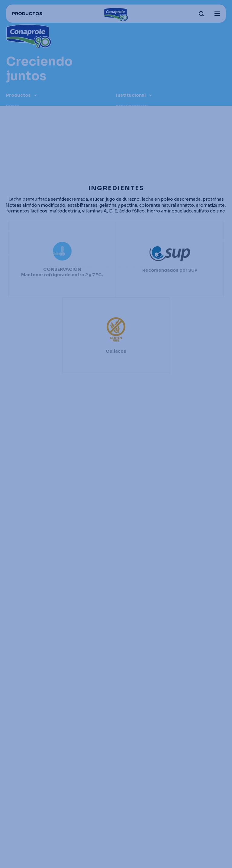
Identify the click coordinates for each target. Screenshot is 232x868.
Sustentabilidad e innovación (143, 129)
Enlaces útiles (22, 190)
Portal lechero (19, 246)
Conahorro (16, 208)
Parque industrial (131, 114)
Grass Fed (125, 136)
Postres (14, 159)
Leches (13, 106)
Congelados (18, 136)
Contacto (125, 152)
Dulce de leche (19, 129)
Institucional (131, 95)
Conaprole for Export (26, 201)
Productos (18, 95)
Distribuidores (19, 231)
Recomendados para (25, 174)
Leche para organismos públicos (36, 254)
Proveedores (18, 239)
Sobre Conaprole (132, 106)
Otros (12, 167)
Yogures (14, 114)
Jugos (12, 152)
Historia (123, 144)
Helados (14, 144)
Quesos (13, 121)
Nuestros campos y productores (147, 121)
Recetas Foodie (21, 223)
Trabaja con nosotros (26, 216)
